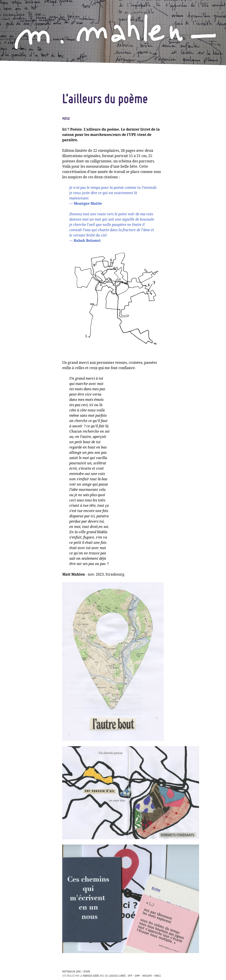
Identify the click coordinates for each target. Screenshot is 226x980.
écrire (87, 972)
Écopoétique (25, 109)
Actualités (24, 92)
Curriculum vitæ (29, 171)
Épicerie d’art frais (31, 160)
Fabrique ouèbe (91, 976)
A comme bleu (26, 100)
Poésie (20, 120)
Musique (22, 136)
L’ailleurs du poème (105, 98)
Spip (130, 976)
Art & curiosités (29, 152)
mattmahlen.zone (72, 972)
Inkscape (147, 976)
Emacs (158, 976)
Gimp (137, 976)
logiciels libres (117, 976)
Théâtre (22, 144)
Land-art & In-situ (31, 128)
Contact (22, 178)
